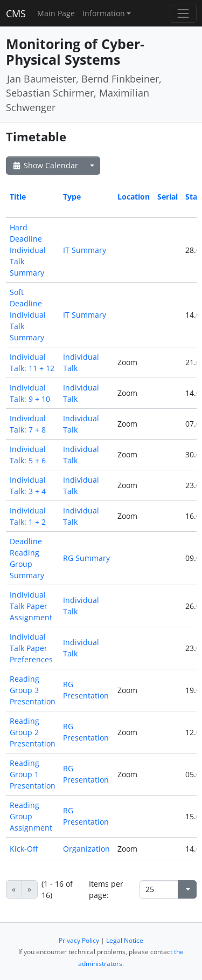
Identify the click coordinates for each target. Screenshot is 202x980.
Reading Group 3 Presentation (33, 690)
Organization (86, 849)
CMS (16, 13)
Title (18, 197)
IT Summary (85, 250)
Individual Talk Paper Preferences (31, 648)
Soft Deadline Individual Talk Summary (28, 315)
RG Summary (86, 558)
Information (104, 13)
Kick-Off (24, 849)
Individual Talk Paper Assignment (31, 606)
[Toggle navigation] (183, 13)
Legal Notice (125, 940)
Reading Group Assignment (31, 816)
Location (134, 197)
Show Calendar (45, 165)
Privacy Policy (79, 940)
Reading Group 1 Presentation (33, 774)
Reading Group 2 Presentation (33, 732)
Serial (168, 197)
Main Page (56, 13)
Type (72, 197)
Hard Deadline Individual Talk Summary (28, 250)
